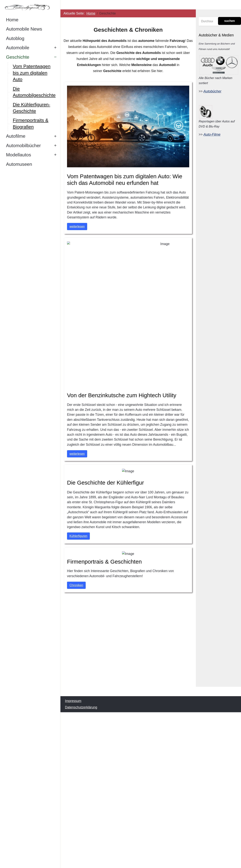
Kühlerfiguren (78, 536)
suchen (230, 21)
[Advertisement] (128, 651)
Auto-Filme (212, 134)
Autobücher (212, 91)
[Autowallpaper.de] (30, 7)
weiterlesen (77, 226)
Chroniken (76, 585)
